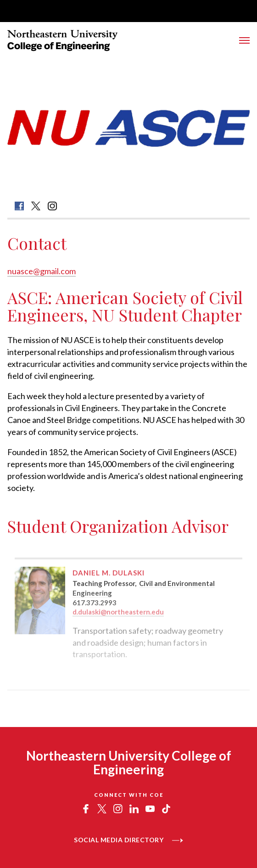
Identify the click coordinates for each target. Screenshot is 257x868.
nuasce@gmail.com (42, 271)
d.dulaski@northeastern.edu (118, 612)
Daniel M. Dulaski (109, 573)
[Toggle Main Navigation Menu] (244, 40)
